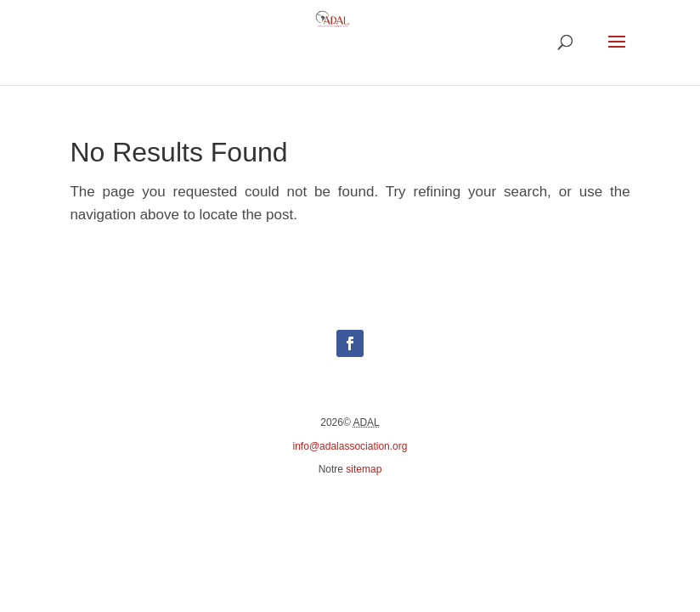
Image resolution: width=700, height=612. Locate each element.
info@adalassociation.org (350, 446)
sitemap (364, 469)
